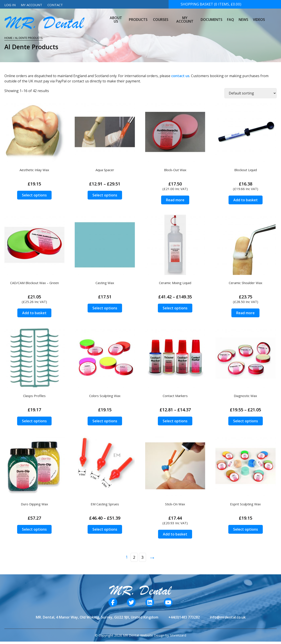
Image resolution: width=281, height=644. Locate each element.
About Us (117, 16)
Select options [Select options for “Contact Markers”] (175, 421)
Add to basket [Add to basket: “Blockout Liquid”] (246, 200)
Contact (55, 5)
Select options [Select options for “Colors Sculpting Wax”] (105, 421)
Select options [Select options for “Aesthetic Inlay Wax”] (34, 195)
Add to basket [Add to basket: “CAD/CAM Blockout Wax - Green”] (34, 313)
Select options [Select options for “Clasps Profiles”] (34, 421)
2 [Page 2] (134, 557)
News (243, 16)
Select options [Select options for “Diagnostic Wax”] (246, 421)
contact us (180, 76)
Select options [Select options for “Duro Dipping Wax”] (34, 529)
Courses (161, 16)
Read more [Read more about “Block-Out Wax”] (175, 200)
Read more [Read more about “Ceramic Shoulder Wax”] (245, 313)
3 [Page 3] (142, 557)
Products (140, 16)
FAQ (230, 16)
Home (8, 38)
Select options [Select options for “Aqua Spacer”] (105, 195)
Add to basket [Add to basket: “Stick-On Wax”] (175, 534)
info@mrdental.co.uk (228, 617)
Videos (258, 16)
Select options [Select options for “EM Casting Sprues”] (105, 529)
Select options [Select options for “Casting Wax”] (105, 308)
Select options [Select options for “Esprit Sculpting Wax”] (246, 529)
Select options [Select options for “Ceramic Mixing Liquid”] (175, 308)
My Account (32, 5)
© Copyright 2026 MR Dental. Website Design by (132, 635)
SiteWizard (178, 635)
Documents (212, 16)
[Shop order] (250, 93)
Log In (10, 5)
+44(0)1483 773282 (184, 617)
